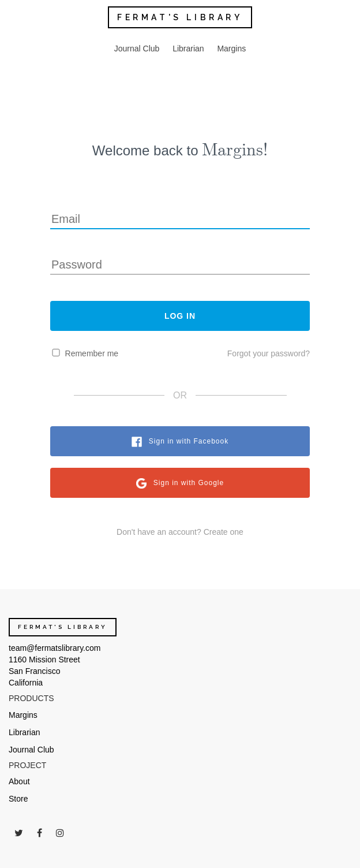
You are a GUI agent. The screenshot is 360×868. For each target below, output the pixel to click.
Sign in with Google (189, 483)
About (19, 781)
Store (18, 799)
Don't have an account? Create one (180, 532)
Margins (231, 49)
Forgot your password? (269, 353)
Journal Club (137, 49)
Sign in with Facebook (189, 441)
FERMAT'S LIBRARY (180, 17)
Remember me (92, 353)
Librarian (188, 49)
